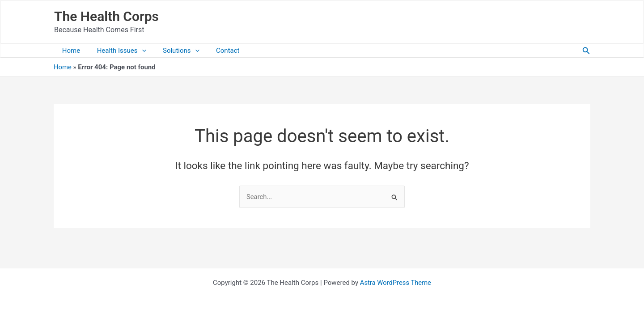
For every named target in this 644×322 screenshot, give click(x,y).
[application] (137, 51)
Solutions (173, 51)
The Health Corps (106, 16)
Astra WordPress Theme (396, 283)
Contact (216, 51)
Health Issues (116, 51)
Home (69, 51)
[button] (586, 51)
